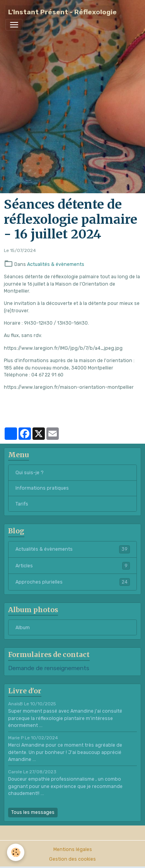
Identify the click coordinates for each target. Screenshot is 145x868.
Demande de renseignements (49, 668)
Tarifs (22, 504)
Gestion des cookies (72, 859)
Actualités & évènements (56, 264)
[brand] (62, 12)
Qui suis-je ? (30, 473)
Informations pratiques (42, 488)
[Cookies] (16, 852)
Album (23, 628)
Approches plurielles (73, 582)
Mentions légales (73, 849)
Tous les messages (33, 812)
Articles (73, 566)
